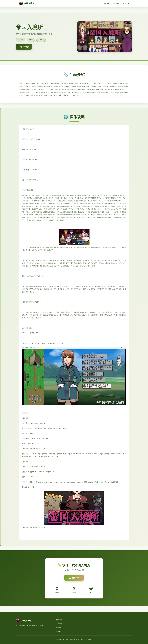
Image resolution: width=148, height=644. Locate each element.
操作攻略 (116, 3)
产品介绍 (106, 3)
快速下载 (126, 3)
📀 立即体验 (25, 47)
